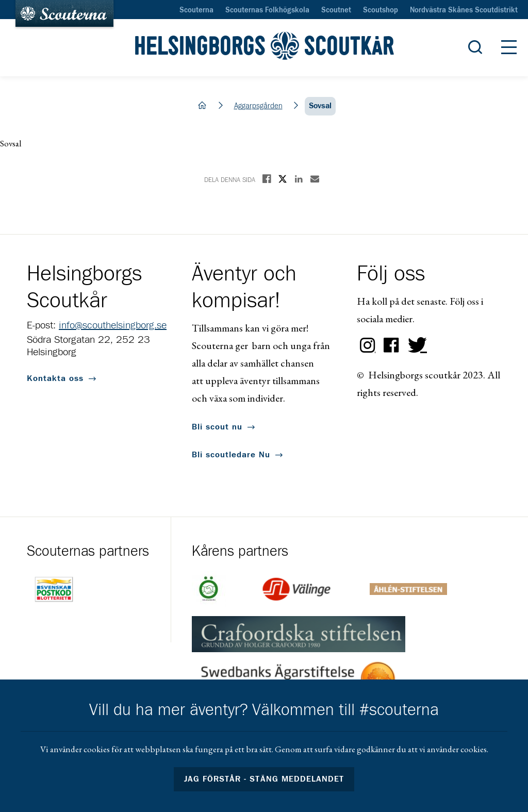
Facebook (391, 345)
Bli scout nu (217, 427)
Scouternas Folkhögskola (267, 10)
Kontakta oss (55, 378)
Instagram (368, 345)
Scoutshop (381, 10)
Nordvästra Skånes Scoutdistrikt (464, 10)
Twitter (415, 345)
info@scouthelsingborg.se (113, 325)
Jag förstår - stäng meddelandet (264, 779)
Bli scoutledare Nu (231, 455)
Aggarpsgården (258, 106)
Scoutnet (336, 10)
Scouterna (196, 10)
